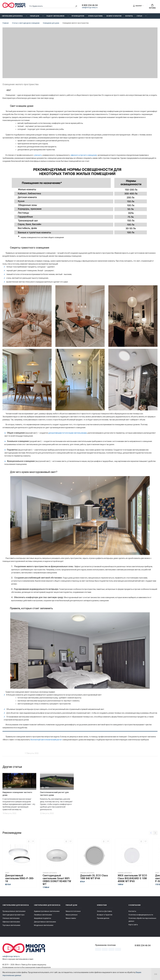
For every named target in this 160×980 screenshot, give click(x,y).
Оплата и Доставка (95, 16)
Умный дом (34, 16)
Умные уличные (71, 915)
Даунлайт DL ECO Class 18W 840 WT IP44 (94, 877)
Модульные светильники (44, 925)
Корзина (152, 6)
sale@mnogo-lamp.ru (90, 7)
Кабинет (137, 6)
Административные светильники (47, 911)
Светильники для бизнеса (12, 16)
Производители (78, 16)
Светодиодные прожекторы (13, 915)
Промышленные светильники (14, 911)
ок (156, 974)
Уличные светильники (11, 918)
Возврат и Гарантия (114, 16)
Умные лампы (71, 918)
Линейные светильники (43, 915)
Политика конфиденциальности (141, 915)
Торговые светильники (11, 925)
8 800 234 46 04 (90, 5)
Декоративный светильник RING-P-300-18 (20, 878)
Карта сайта (133, 925)
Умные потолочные (73, 911)
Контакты (129, 16)
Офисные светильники (11, 922)
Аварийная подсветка (42, 918)
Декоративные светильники (45, 922)
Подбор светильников (55, 16)
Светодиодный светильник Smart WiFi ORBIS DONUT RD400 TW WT (57, 880)
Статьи (139, 16)
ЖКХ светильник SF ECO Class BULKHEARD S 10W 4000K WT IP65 (132, 878)
